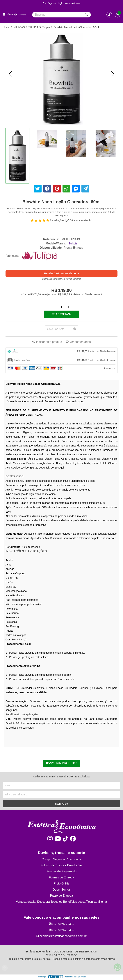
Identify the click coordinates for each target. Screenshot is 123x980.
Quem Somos (62, 890)
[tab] (61, 352)
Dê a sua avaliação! (79, 220)
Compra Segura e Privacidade (61, 859)
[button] (10, 74)
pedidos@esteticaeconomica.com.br (61, 936)
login (61, 3)
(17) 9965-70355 (61, 924)
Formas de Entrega (61, 877)
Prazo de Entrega (61, 896)
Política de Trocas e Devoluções (61, 865)
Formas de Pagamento (61, 871)
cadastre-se (74, 3)
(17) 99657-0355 (61, 930)
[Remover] (55, 307)
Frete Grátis (61, 883)
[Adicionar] (68, 307)
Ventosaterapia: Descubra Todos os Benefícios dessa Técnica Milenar (62, 902)
